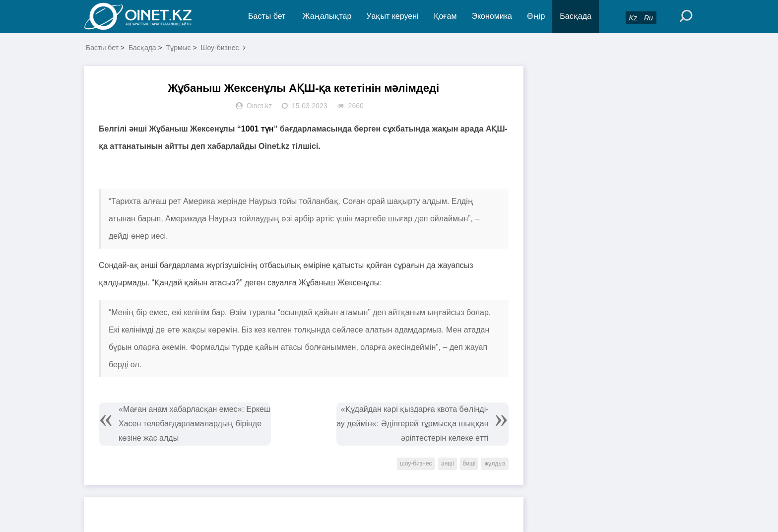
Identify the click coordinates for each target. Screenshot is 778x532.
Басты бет (267, 16)
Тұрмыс (179, 48)
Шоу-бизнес (220, 48)
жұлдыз (495, 464)
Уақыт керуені (392, 16)
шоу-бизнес (416, 464)
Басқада (576, 16)
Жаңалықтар (327, 16)
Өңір (536, 16)
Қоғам (445, 16)
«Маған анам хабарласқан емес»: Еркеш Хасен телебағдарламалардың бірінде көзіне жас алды (194, 424)
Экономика (492, 16)
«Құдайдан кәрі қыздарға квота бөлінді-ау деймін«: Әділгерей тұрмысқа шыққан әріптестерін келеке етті (412, 424)
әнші (448, 464)
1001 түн (258, 129)
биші (469, 464)
